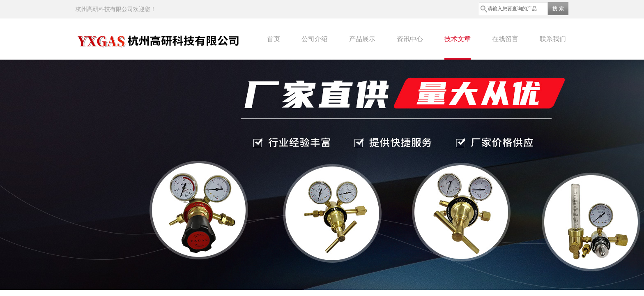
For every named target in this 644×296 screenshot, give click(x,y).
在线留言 (505, 39)
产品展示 (362, 39)
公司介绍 (315, 39)
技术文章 (458, 39)
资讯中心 (410, 39)
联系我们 (553, 39)
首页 (274, 39)
